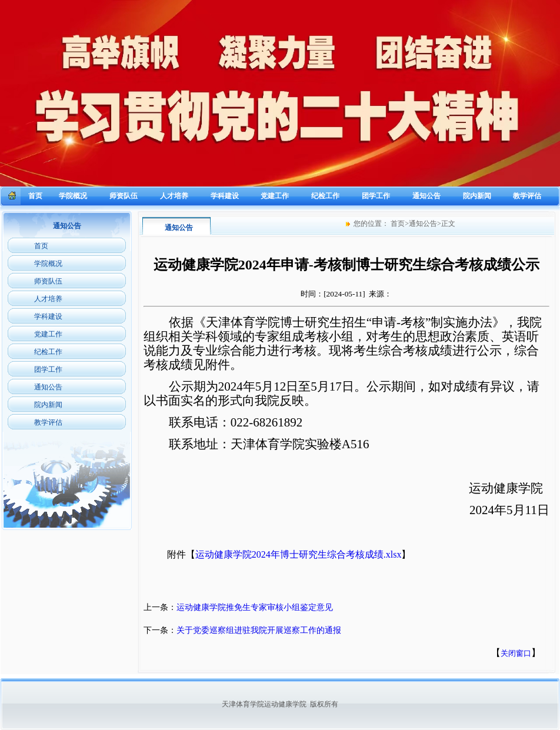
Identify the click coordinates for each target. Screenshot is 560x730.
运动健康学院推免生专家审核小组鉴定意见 (255, 607)
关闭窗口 (516, 653)
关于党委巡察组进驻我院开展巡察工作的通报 (259, 630)
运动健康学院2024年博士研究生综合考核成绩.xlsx (299, 554)
